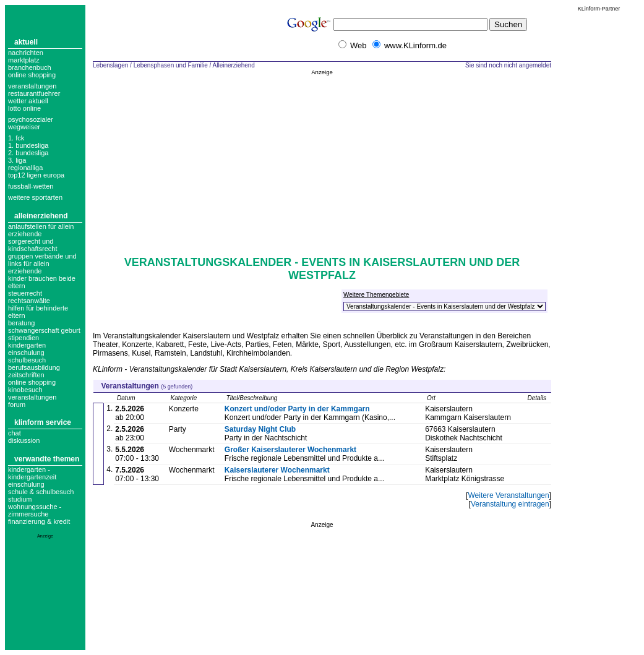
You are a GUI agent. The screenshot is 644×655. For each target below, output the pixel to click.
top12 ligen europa (36, 175)
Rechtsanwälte (29, 301)
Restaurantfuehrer (34, 93)
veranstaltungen (32, 397)
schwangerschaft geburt (44, 330)
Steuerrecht (25, 293)
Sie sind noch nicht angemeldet (508, 65)
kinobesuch (25, 390)
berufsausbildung (34, 367)
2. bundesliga (28, 153)
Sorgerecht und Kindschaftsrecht (32, 245)
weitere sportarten (35, 197)
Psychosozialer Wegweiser (31, 123)
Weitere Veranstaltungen (508, 495)
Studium (20, 499)
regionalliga (25, 168)
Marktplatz (24, 60)
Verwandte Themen (47, 459)
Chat (15, 433)
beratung (21, 323)
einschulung (26, 353)
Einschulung (26, 484)
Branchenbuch (30, 67)
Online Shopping (32, 75)
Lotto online (24, 108)
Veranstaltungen (32, 86)
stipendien (24, 338)
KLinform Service (43, 422)
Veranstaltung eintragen (510, 504)
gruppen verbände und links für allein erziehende (42, 263)
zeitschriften (26, 375)
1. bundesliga (28, 145)
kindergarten (27, 345)
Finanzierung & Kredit (39, 521)
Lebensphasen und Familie (171, 65)
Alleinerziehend (41, 216)
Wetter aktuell (28, 101)
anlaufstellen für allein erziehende (41, 230)
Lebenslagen (110, 65)
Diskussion (24, 440)
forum (17, 405)
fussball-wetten (31, 186)
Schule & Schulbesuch (41, 492)
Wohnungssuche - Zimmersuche (35, 510)
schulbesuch (27, 360)
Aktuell (26, 42)
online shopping (32, 382)
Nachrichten (26, 53)
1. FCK (16, 138)
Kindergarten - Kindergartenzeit (32, 473)
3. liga (17, 160)
